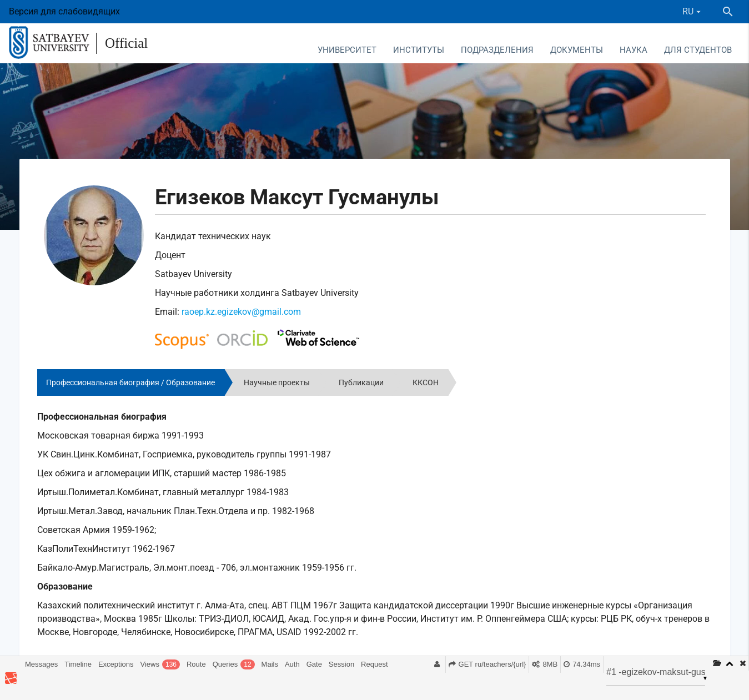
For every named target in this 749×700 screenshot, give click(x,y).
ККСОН (426, 382)
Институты (419, 50)
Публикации (361, 382)
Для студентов (698, 50)
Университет (347, 50)
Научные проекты (277, 382)
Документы (577, 50)
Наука (634, 50)
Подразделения (497, 50)
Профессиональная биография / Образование (130, 382)
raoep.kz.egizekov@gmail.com (241, 312)
